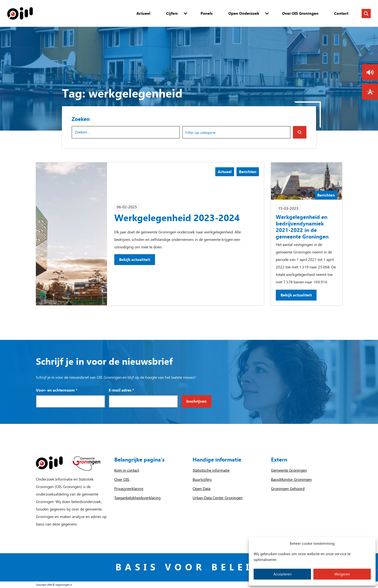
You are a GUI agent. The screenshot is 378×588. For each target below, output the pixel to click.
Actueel (143, 13)
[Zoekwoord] (126, 132)
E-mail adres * (121, 390)
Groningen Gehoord (288, 489)
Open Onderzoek (244, 13)
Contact (341, 13)
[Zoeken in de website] (366, 14)
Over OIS (122, 479)
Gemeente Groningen (289, 470)
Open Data (202, 489)
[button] (370, 72)
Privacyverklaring (129, 489)
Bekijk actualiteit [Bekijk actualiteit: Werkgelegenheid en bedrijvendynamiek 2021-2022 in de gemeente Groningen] (296, 295)
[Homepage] (20, 13)
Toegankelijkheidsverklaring (137, 498)
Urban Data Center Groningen (218, 498)
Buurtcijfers (202, 479)
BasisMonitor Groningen (291, 479)
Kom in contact (127, 470)
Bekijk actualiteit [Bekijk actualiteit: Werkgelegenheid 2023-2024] (135, 260)
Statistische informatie (211, 470)
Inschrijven (196, 401)
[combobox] (236, 132)
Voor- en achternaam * (57, 390)
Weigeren (342, 574)
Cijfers (172, 13)
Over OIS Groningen (300, 13)
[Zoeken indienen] (300, 132)
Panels (207, 13)
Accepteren (282, 574)
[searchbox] (205, 133)
